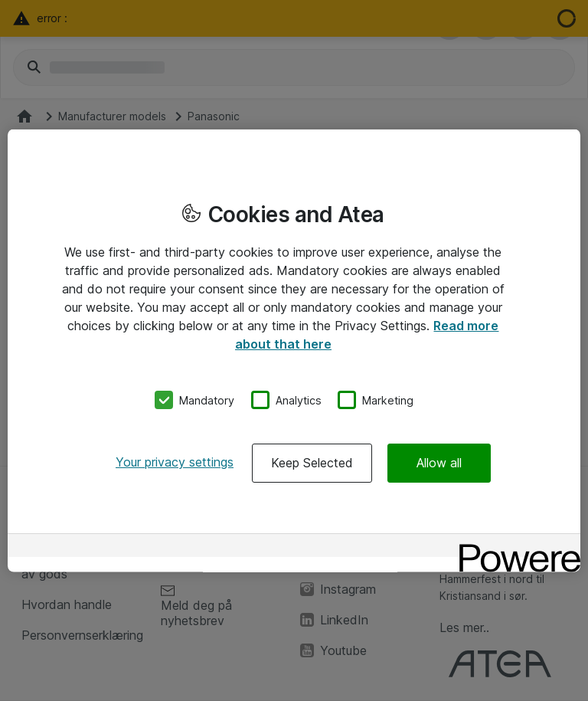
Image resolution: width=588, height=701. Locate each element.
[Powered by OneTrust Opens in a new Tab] (514, 547)
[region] (294, 350)
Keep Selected (312, 463)
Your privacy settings (175, 462)
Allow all (439, 463)
